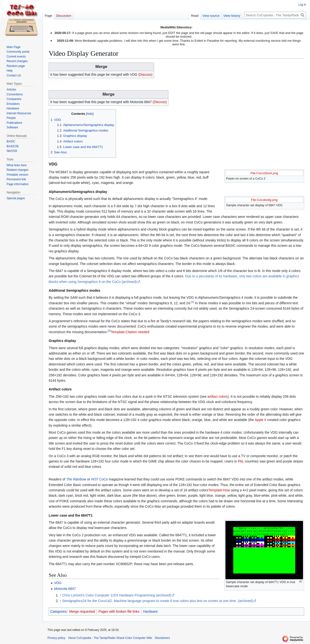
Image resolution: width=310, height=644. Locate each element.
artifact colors (218, 396)
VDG (58, 583)
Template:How (219, 490)
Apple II (260, 420)
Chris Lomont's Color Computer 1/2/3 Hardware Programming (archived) (117, 595)
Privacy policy (56, 638)
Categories (58, 611)
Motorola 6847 (65, 589)
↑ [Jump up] (60, 595)
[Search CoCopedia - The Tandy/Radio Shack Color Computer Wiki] (275, 15)
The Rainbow (76, 479)
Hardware (151, 611)
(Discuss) (145, 74)
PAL (241, 461)
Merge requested (82, 611)
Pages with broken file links (119, 611)
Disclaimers (163, 638)
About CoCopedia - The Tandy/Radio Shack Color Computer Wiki (110, 638)
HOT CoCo (99, 479)
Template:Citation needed (130, 332)
